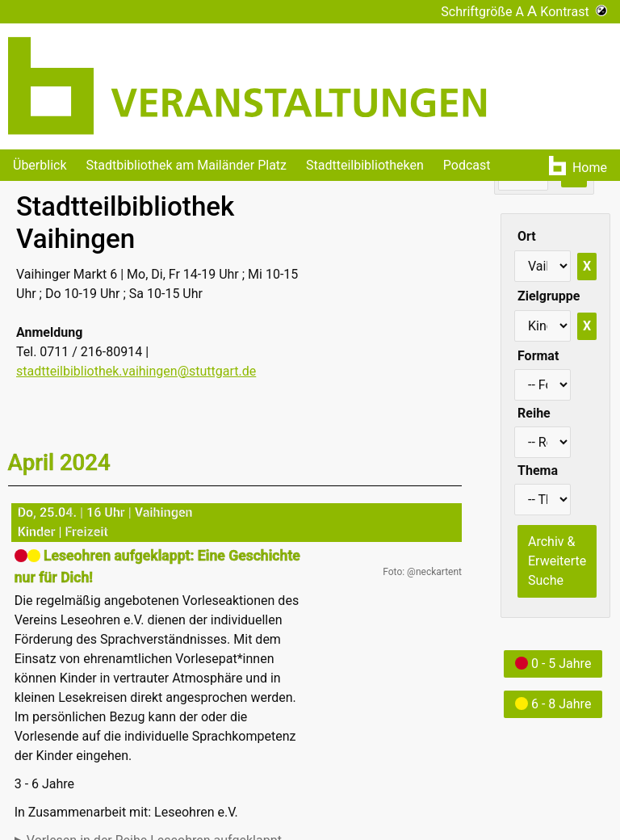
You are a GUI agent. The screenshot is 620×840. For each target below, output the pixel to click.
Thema (538, 470)
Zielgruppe (549, 296)
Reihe (534, 413)
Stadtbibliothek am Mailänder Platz (187, 165)
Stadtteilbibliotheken (365, 165)
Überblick (40, 165)
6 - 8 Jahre (553, 704)
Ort (527, 236)
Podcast (467, 165)
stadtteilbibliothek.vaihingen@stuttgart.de (136, 371)
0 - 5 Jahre (553, 664)
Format (538, 356)
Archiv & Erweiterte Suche (557, 561)
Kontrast (574, 12)
